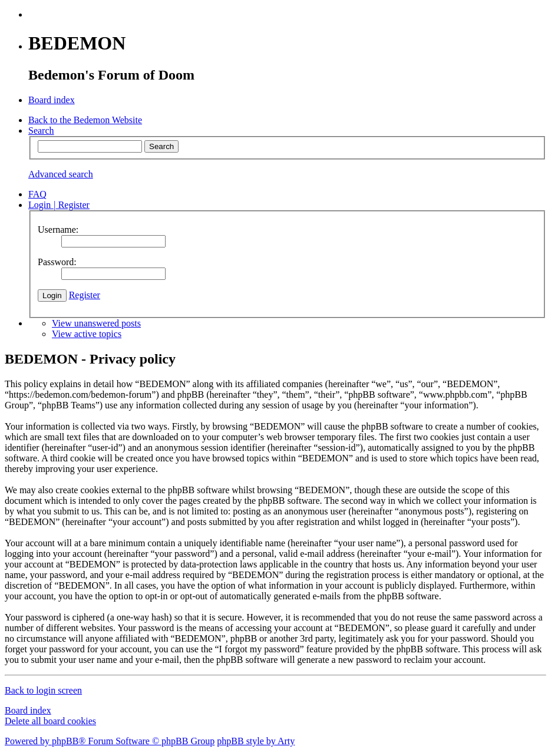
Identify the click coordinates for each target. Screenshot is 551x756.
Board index (28, 710)
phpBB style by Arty (256, 741)
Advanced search (61, 174)
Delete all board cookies (50, 721)
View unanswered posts (96, 323)
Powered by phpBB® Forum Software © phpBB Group (110, 741)
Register (85, 295)
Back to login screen (43, 690)
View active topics (87, 334)
